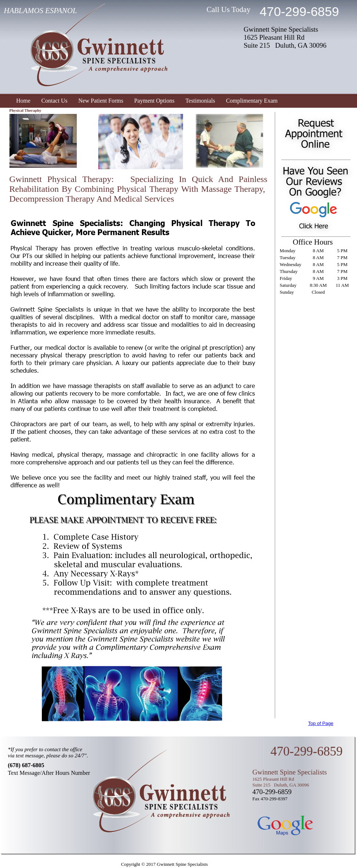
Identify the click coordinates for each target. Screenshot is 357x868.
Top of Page (321, 723)
